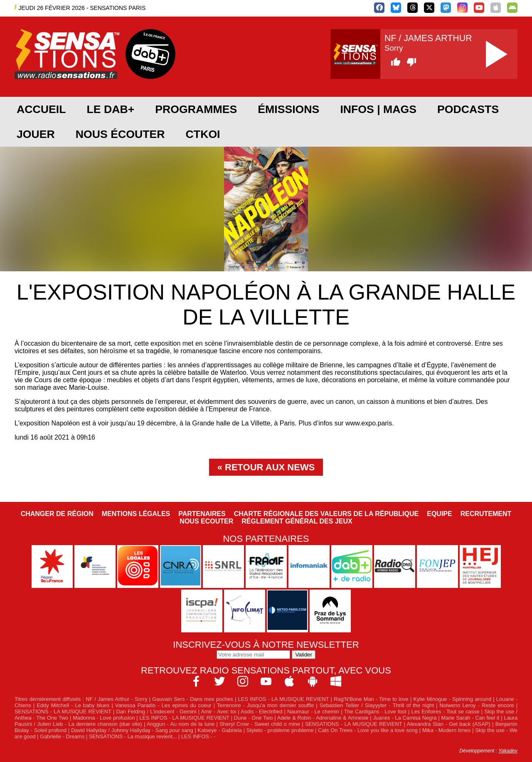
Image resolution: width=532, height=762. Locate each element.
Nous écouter (120, 134)
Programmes (196, 109)
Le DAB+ (110, 109)
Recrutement (486, 514)
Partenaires (202, 514)
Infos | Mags (378, 109)
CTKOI (203, 134)
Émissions (288, 109)
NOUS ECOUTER (206, 521)
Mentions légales (136, 514)
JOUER (36, 134)
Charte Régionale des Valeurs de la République (326, 514)
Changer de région (57, 514)
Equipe (439, 514)
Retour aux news (270, 467)
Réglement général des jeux (297, 521)
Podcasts (468, 109)
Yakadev (508, 751)
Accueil (41, 109)
